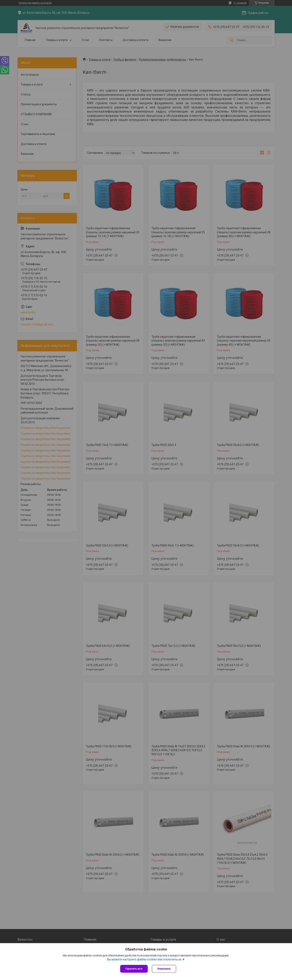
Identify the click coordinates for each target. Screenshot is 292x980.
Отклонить (164, 969)
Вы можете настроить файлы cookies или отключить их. (145, 959)
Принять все (134, 969)
